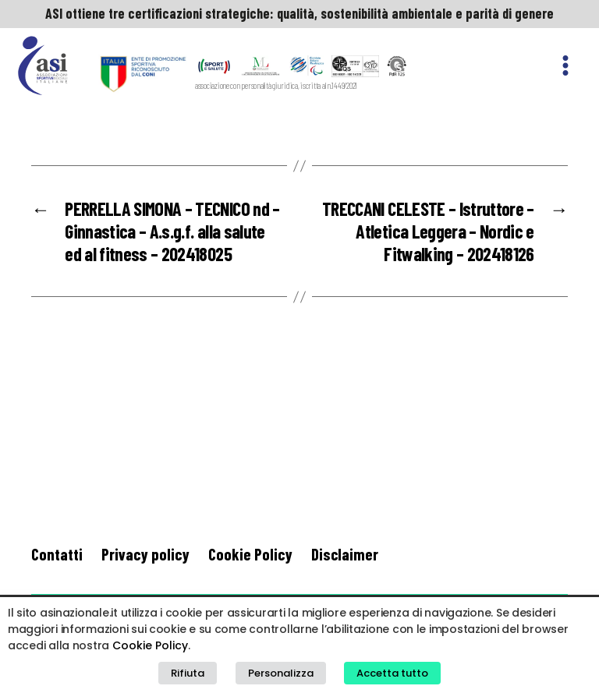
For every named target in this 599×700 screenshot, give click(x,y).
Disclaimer (345, 554)
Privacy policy (145, 554)
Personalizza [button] (281, 673)
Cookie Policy (250, 554)
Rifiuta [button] (188, 673)
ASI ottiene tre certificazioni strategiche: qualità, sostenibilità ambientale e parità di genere (299, 13)
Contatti (57, 554)
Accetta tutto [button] (392, 673)
